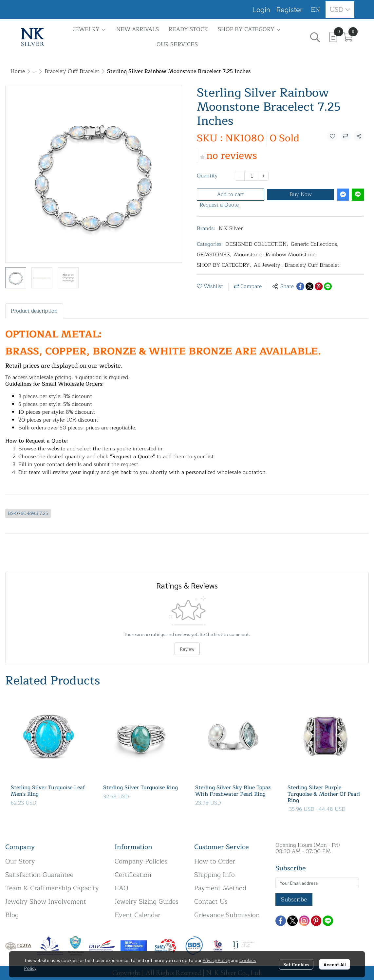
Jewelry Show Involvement (46, 902)
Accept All (335, 964)
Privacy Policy (216, 960)
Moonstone (248, 255)
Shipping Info (215, 875)
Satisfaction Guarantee (39, 875)
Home (18, 71)
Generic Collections (315, 244)
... (35, 71)
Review (187, 649)
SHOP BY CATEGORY (224, 265)
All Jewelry (268, 265)
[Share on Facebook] (300, 286)
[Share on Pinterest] (319, 286)
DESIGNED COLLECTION (257, 244)
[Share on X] (309, 286)
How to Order (215, 861)
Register (289, 10)
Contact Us (211, 902)
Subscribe (294, 899)
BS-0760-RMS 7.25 (28, 513)
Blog (12, 915)
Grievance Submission (227, 915)
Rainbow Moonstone (291, 255)
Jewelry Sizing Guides (147, 902)
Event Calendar (138, 915)
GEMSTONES (214, 255)
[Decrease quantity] (240, 176)
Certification (133, 875)
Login (261, 10)
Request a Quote (219, 205)
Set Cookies (296, 964)
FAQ (122, 888)
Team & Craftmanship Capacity (52, 888)
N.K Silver (231, 228)
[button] (316, 10)
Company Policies (141, 861)
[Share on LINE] (328, 286)
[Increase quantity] (264, 176)
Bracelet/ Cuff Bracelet (72, 71)
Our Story (20, 861)
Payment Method (220, 888)
